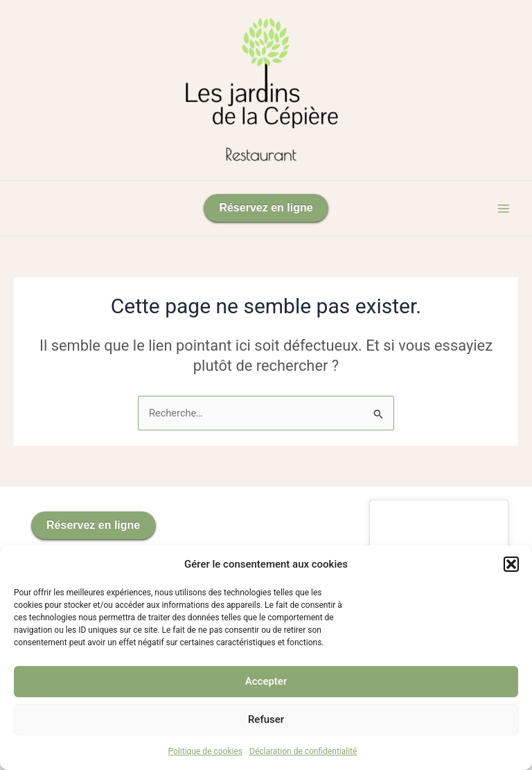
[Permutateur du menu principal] (504, 209)
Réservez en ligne (266, 208)
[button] (511, 564)
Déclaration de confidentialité (303, 751)
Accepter (266, 681)
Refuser (266, 719)
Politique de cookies (205, 751)
